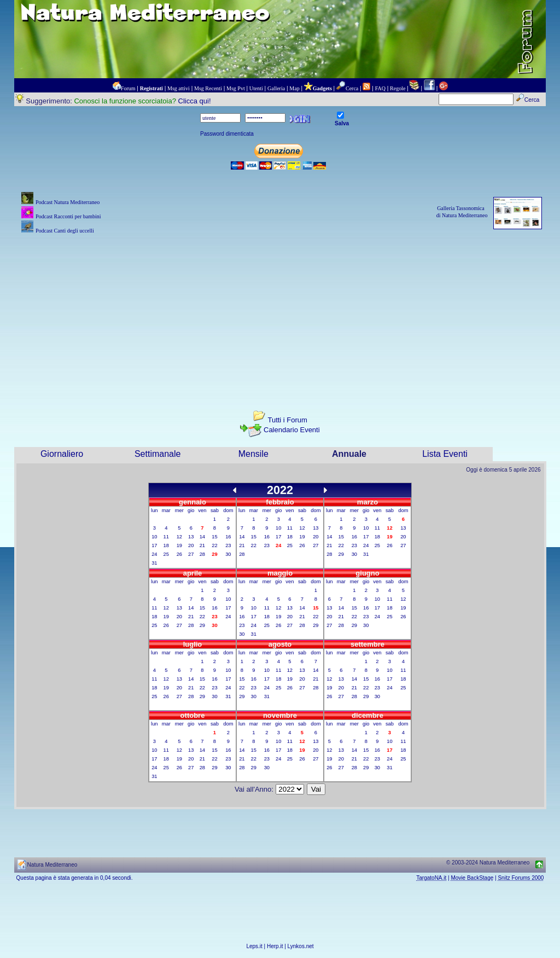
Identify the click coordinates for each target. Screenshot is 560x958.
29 (341, 554)
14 (202, 537)
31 (154, 563)
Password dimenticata (227, 134)
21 (202, 545)
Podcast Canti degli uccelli (65, 231)
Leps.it (254, 946)
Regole (398, 88)
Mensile (253, 454)
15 (214, 537)
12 (179, 537)
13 (191, 537)
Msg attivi (179, 88)
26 (179, 554)
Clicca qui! (195, 101)
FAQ (380, 88)
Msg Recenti (208, 88)
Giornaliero (62, 454)
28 (202, 554)
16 (228, 537)
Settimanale (158, 454)
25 (166, 554)
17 (154, 545)
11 (166, 537)
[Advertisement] (280, 313)
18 (166, 545)
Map (294, 88)
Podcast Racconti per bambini (68, 216)
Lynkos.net (301, 946)
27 (191, 554)
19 (179, 545)
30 (228, 554)
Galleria (276, 88)
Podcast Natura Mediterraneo (68, 202)
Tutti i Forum (287, 420)
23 (228, 545)
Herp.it (275, 946)
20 (191, 545)
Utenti (256, 88)
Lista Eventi (445, 454)
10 (154, 537)
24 (154, 554)
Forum (128, 88)
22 (214, 545)
